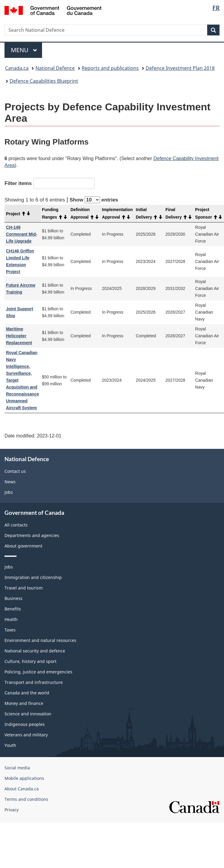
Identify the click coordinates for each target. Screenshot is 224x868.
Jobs (9, 492)
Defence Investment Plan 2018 (180, 68)
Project (18, 214)
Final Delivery (179, 213)
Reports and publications (110, 68)
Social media (17, 768)
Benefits (13, 609)
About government (23, 546)
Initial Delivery (149, 213)
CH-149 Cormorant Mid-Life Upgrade (22, 234)
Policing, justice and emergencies (38, 672)
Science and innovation (28, 714)
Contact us (15, 471)
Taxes (10, 630)
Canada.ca (17, 68)
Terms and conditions (26, 799)
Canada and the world (27, 693)
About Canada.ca (22, 789)
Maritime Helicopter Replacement (19, 336)
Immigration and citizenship (33, 577)
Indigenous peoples (25, 724)
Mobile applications (24, 778)
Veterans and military (26, 735)
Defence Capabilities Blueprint (44, 81)
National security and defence (35, 651)
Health (11, 619)
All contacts (16, 525)
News (10, 482)
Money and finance (24, 703)
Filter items (50, 183)
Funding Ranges (55, 213)
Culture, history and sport (30, 661)
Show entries (94, 200)
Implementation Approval (118, 213)
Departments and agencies (32, 535)
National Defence (55, 68)
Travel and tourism (24, 588)
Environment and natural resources (40, 640)
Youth (10, 745)
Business (14, 598)
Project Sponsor (209, 213)
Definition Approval (85, 213)
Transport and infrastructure (34, 682)
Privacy (12, 810)
